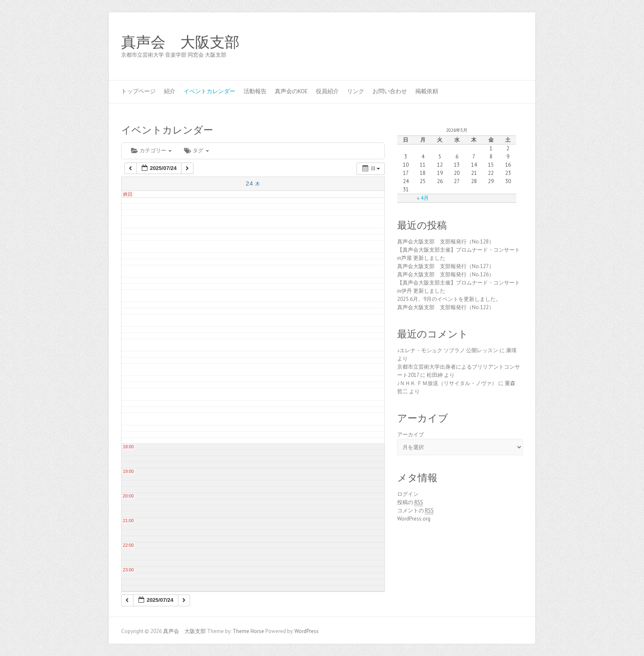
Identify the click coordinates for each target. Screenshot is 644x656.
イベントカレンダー (209, 91)
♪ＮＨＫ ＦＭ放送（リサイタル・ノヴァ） (447, 383)
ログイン (408, 494)
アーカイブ (411, 435)
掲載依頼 (427, 91)
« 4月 (423, 198)
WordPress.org (414, 519)
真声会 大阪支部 (180, 42)
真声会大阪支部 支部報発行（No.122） (446, 307)
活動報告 (255, 91)
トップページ (138, 91)
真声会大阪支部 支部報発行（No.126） (446, 274)
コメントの (415, 511)
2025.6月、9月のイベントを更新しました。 (449, 299)
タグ (196, 150)
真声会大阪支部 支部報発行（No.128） (446, 242)
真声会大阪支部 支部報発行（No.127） (446, 266)
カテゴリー (151, 150)
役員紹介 (327, 91)
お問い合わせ (390, 91)
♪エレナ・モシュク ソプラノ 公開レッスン (448, 350)
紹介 (170, 91)
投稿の (410, 502)
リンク (356, 91)
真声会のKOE (291, 91)
